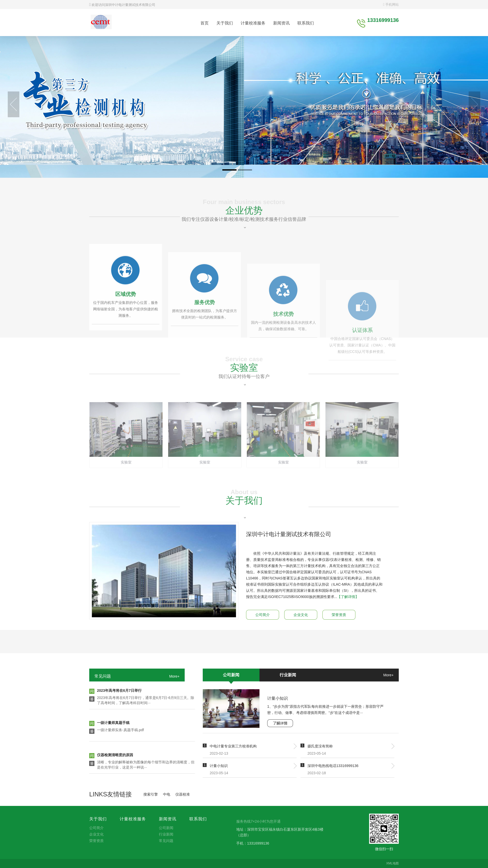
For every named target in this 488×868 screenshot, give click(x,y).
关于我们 (225, 23)
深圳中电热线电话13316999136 (333, 766)
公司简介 (263, 615)
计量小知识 (278, 698)
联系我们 (306, 23)
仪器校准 (183, 794)
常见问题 (103, 676)
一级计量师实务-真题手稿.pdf (120, 731)
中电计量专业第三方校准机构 (233, 746)
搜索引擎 (151, 794)
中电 (167, 794)
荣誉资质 (339, 615)
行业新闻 (288, 675)
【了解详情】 (348, 597)
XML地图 (392, 863)
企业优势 (244, 227)
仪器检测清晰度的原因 (115, 756)
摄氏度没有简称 (320, 746)
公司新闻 (231, 675)
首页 (205, 23)
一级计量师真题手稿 (113, 724)
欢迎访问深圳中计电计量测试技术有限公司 (122, 5)
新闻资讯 (281, 23)
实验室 (244, 384)
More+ (174, 676)
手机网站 (391, 5)
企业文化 (301, 615)
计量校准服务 (253, 23)
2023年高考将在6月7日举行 (119, 692)
